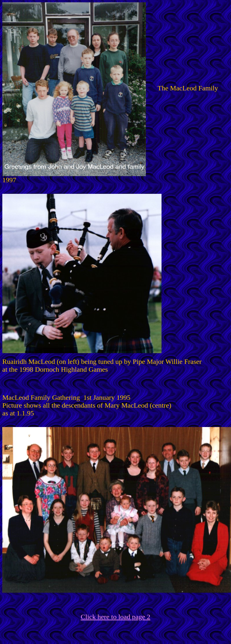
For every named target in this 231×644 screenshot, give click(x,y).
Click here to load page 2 (116, 617)
